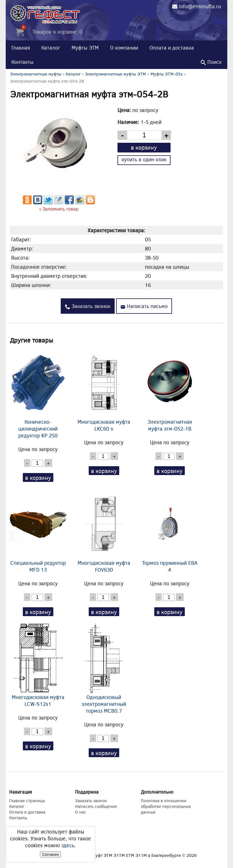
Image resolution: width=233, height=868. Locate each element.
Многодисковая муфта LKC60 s (104, 390)
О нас (81, 812)
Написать (144, 306)
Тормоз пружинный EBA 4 (170, 531)
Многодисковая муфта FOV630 (104, 531)
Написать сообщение (96, 806)
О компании (124, 48)
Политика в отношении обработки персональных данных (166, 806)
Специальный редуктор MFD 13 (38, 531)
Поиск (211, 62)
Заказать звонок (88, 306)
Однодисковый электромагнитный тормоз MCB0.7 (104, 668)
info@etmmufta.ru (200, 6)
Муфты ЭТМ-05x (167, 74)
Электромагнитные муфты (36, 74)
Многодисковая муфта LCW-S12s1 (38, 665)
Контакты (22, 62)
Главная (21, 48)
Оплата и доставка (172, 48)
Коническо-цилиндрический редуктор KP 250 (38, 393)
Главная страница (27, 800)
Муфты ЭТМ (85, 48)
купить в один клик (144, 159)
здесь (68, 845)
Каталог (51, 48)
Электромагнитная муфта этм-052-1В (170, 390)
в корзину (144, 147)
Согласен (50, 854)
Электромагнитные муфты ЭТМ (116, 74)
